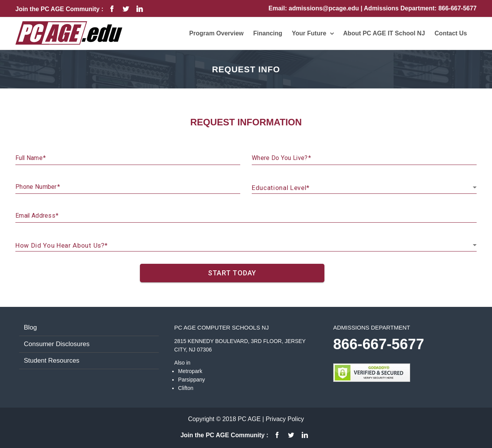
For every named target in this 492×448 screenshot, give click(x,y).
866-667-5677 (457, 8)
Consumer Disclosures (57, 344)
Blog (30, 327)
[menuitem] (216, 33)
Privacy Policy (285, 419)
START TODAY (232, 273)
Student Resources (52, 361)
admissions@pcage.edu (325, 8)
